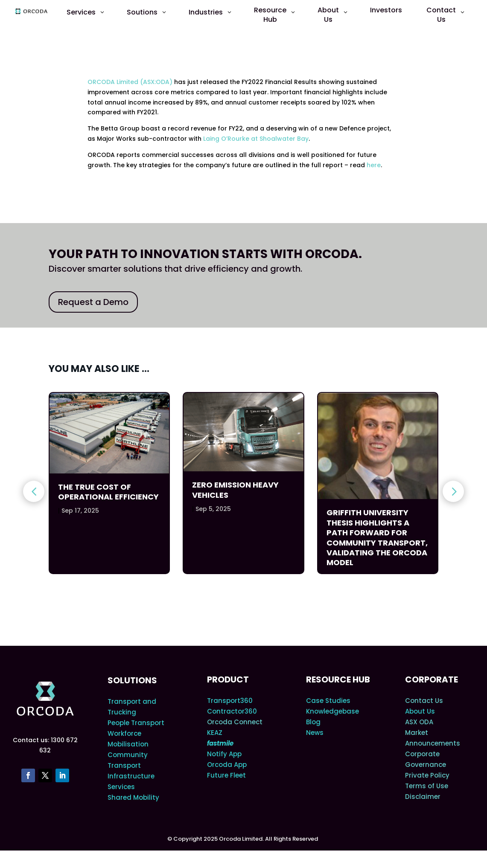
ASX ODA (419, 739)
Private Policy (427, 793)
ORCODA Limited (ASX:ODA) (130, 82)
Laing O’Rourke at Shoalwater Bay (256, 139)
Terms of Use (427, 803)
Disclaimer (423, 814)
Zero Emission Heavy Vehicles (235, 490)
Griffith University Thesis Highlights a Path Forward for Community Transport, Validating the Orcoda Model (377, 537)
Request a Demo (93, 302)
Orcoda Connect (235, 739)
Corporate (432, 697)
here (374, 165)
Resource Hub (338, 697)
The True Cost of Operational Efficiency (108, 492)
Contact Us (424, 718)
